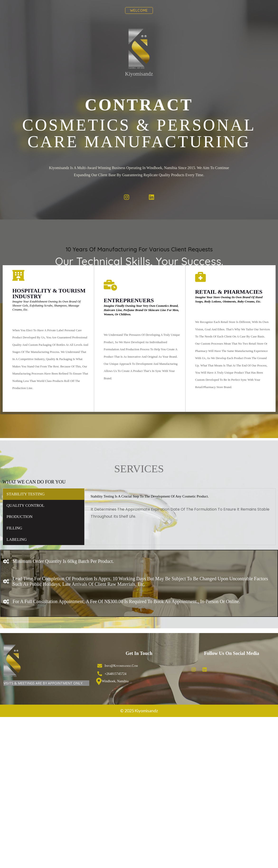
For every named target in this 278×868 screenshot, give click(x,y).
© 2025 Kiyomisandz (139, 656)
